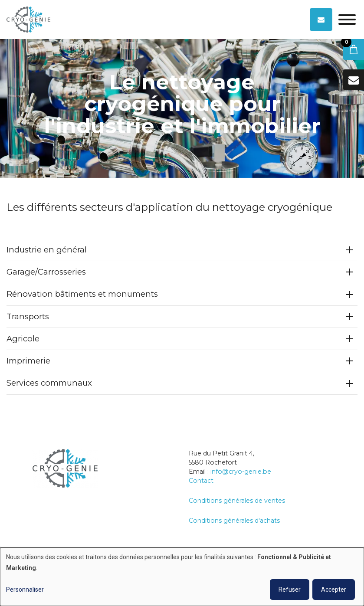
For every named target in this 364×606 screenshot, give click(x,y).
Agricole (23, 339)
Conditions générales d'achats (234, 521)
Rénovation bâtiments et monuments (82, 294)
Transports (28, 316)
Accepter (334, 590)
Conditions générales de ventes (237, 501)
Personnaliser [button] (25, 590)
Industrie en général (47, 250)
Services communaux (49, 383)
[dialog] (182, 577)
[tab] (182, 251)
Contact (201, 481)
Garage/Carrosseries (46, 272)
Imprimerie (28, 361)
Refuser (290, 590)
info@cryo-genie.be (241, 472)
